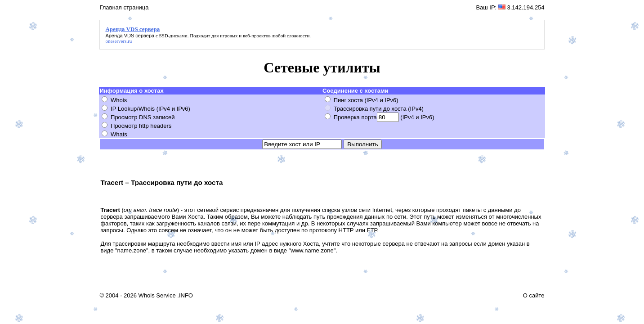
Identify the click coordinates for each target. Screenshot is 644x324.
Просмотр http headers (141, 126)
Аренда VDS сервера (130, 36)
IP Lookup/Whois (133, 109)
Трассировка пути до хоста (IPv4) (379, 109)
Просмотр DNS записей (143, 117)
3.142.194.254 (525, 7)
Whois (119, 100)
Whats (119, 134)
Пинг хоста (348, 100)
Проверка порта (355, 117)
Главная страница (124, 7)
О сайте (534, 295)
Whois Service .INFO (166, 295)
